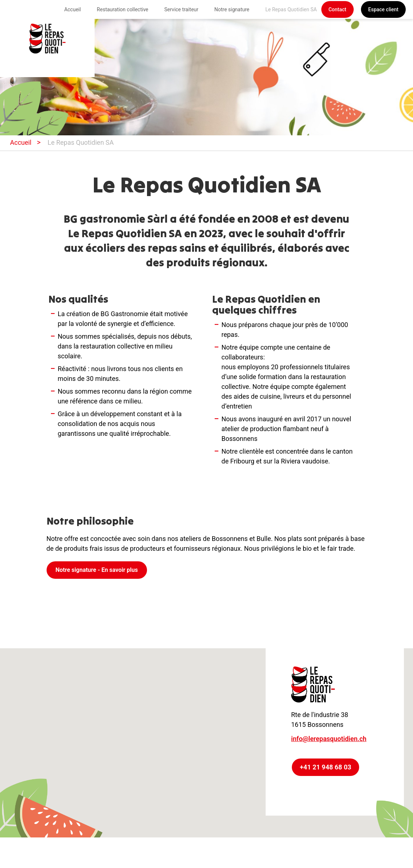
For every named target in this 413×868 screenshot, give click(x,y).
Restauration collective (122, 9)
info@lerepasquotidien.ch (329, 739)
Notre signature (232, 9)
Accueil (72, 9)
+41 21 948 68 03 (325, 767)
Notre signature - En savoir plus (97, 570)
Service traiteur (182, 9)
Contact (337, 9)
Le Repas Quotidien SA (291, 9)
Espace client (383, 9)
